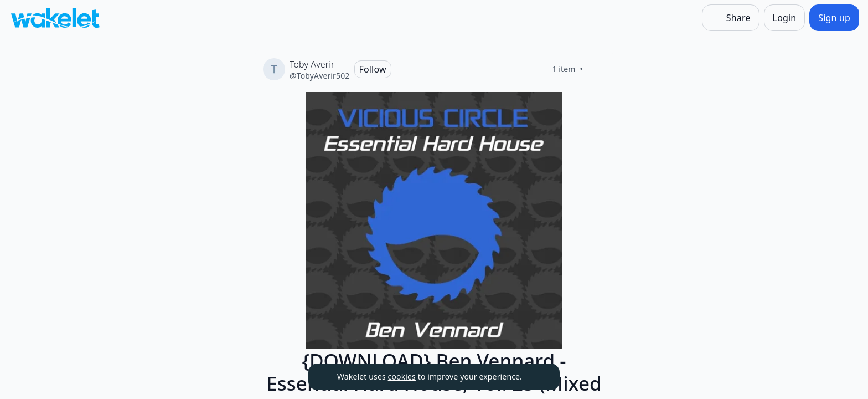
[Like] (596, 69)
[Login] (785, 18)
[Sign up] (834, 18)
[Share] (731, 18)
